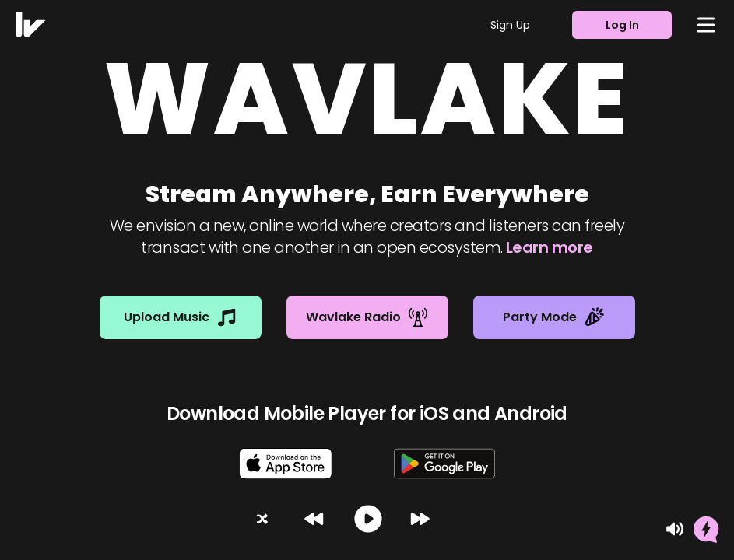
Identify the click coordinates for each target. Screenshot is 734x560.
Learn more (550, 247)
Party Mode (554, 317)
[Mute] (675, 529)
